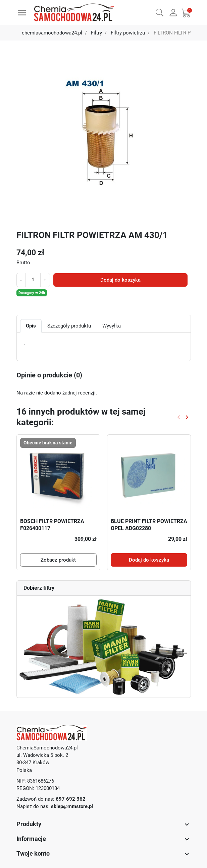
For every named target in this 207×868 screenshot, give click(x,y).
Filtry (96, 33)
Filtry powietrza (128, 33)
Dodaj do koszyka (120, 280)
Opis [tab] (31, 326)
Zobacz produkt (58, 560)
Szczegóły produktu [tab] (69, 326)
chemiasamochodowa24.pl (52, 33)
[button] (160, 12)
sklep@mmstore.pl (72, 806)
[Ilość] (33, 280)
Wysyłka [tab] (112, 326)
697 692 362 (71, 799)
